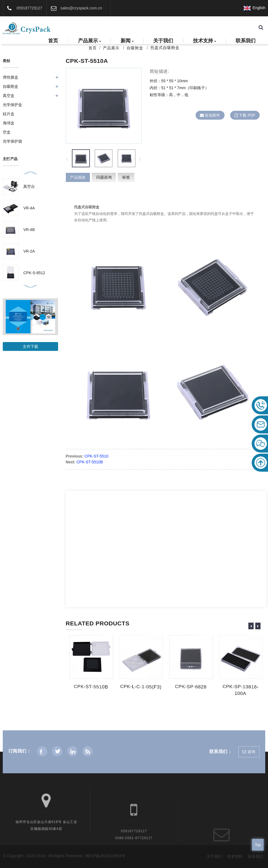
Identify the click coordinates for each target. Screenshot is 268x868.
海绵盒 (9, 123)
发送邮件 (212, 115)
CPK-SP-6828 (190, 687)
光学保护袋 (12, 141)
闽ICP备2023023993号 (105, 856)
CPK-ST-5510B (90, 462)
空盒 (7, 132)
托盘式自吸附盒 (165, 48)
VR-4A (29, 208)
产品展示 (89, 41)
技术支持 (205, 41)
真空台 (29, 186)
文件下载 (30, 346)
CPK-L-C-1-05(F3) (140, 687)
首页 (53, 41)
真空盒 (9, 96)
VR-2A (29, 251)
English (255, 8)
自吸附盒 (135, 48)
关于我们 (163, 41)
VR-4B (29, 230)
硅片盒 (9, 114)
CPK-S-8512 (34, 273)
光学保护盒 (12, 105)
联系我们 (246, 41)
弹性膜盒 (11, 77)
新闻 (127, 41)
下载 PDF (247, 115)
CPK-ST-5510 (96, 456)
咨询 (252, 752)
